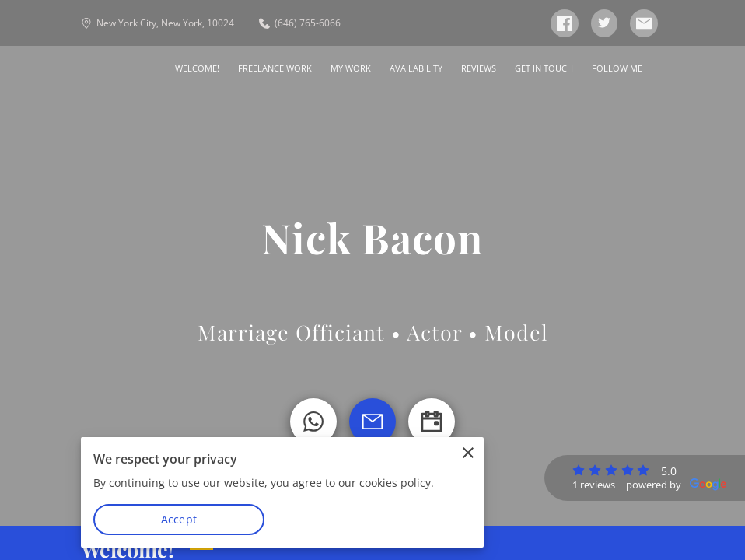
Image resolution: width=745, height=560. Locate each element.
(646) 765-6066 (300, 23)
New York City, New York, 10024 (157, 23)
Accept (179, 519)
